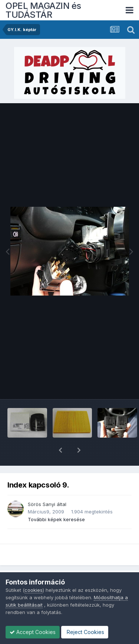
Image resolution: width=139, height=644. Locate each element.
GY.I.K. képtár (29, 570)
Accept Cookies (33, 632)
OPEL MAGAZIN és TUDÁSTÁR (43, 10)
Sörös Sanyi (42, 485)
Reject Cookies (85, 632)
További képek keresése (56, 500)
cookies (34, 590)
